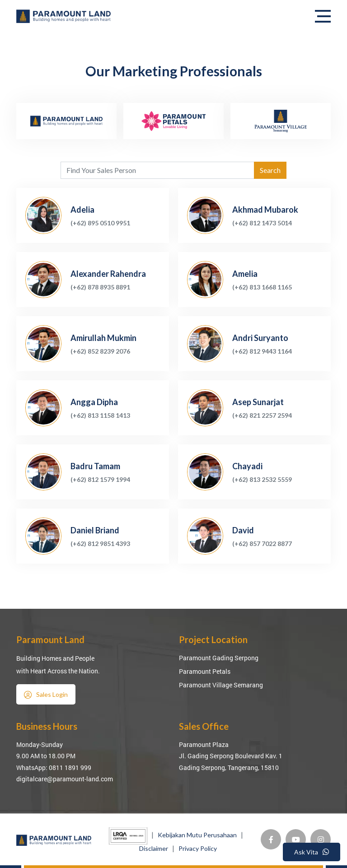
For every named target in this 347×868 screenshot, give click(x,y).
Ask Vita (312, 852)
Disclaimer (154, 848)
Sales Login (46, 695)
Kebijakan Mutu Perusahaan (197, 835)
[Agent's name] (157, 170)
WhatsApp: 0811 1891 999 (54, 768)
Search (270, 170)
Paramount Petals (205, 671)
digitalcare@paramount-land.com (65, 779)
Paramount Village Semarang (221, 685)
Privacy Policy (198, 848)
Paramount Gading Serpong (219, 658)
